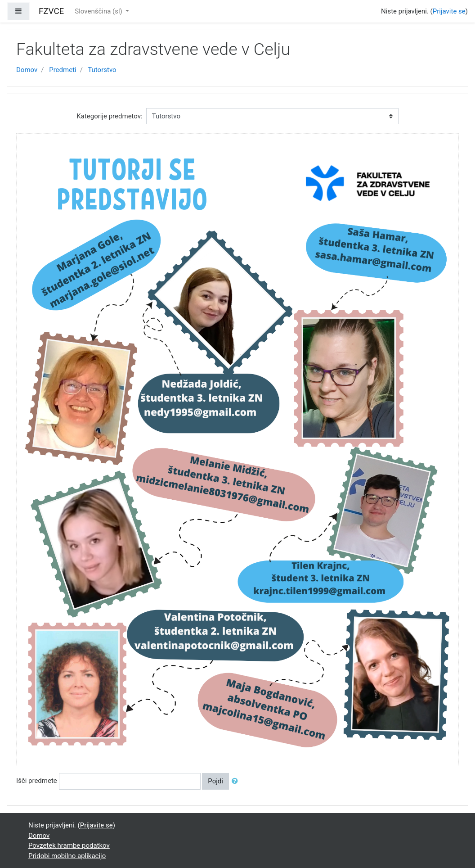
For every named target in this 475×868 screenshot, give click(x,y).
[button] (237, 781)
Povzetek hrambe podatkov (69, 845)
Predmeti (63, 70)
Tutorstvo (102, 70)
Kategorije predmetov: (109, 116)
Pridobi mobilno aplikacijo (67, 856)
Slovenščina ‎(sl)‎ (99, 11)
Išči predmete (37, 781)
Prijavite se (449, 11)
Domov (27, 70)
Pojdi (215, 781)
